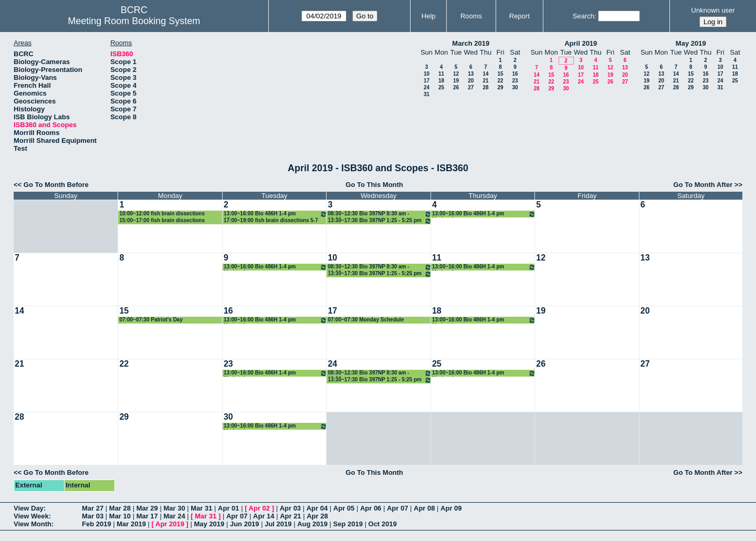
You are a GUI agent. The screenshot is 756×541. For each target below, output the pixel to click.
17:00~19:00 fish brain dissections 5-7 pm (271, 221)
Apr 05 (344, 508)
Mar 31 (201, 508)
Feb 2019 (97, 524)
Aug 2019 (312, 524)
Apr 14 (264, 516)
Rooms (471, 16)
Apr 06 (371, 508)
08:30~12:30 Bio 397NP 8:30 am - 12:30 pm (379, 214)
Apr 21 (290, 516)
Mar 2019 (131, 524)
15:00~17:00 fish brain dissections (162, 220)
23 (515, 81)
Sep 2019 (348, 524)
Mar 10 (120, 516)
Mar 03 (93, 516)
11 (441, 74)
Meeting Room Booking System (134, 21)
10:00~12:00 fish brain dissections (162, 214)
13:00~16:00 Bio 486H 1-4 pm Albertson (275, 214)
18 (441, 81)
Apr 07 (397, 508)
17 (427, 81)
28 (485, 87)
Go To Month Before (56, 185)
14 (485, 74)
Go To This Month (374, 185)
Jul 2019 (278, 524)
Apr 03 (290, 508)
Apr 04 (317, 508)
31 (427, 94)
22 (500, 81)
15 (500, 74)
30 (515, 87)
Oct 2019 (383, 524)
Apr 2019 (170, 524)
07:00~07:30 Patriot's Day (151, 320)
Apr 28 (317, 516)
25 (441, 87)
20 (471, 81)
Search (584, 16)
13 (471, 74)
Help (429, 16)
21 (485, 81)
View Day (29, 508)
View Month (33, 524)
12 (456, 74)
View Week (31, 516)
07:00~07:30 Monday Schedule (366, 320)
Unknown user (713, 10)
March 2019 (471, 43)
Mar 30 (174, 508)
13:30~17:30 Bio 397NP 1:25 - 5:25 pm (379, 221)
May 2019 (691, 43)
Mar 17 (147, 516)
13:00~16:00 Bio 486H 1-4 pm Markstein (484, 214)
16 (515, 74)
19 (456, 81)
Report (519, 16)
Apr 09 (451, 508)
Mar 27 (93, 508)
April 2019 (581, 43)
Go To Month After (703, 185)
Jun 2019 (245, 524)
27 (471, 87)
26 (456, 87)
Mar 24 (174, 516)
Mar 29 (147, 508)
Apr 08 (424, 508)
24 (427, 87)
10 (427, 74)
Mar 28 (120, 508)
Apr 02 (259, 508)
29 (500, 87)
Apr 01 (228, 508)
